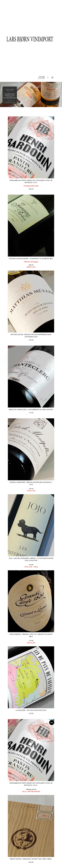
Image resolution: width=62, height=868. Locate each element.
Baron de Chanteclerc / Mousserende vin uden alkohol (31, 410)
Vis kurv (42, 77)
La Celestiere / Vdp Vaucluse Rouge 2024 (31, 710)
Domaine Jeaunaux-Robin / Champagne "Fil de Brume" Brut (31, 259)
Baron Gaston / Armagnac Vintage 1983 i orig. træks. (31, 859)
